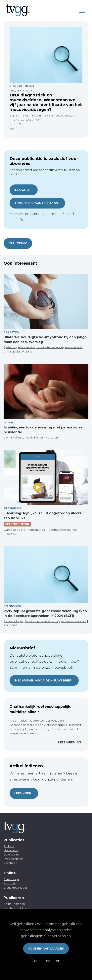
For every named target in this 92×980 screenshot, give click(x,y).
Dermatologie (13, 437)
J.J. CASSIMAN (31, 120)
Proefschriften (13, 859)
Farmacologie (13, 621)
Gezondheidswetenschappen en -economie (55, 621)
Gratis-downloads (16, 888)
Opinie (8, 423)
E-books (10, 883)
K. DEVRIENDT (20, 115)
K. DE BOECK (62, 115)
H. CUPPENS (41, 115)
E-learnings (11, 879)
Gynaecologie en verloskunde (24, 530)
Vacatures (10, 863)
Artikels (9, 846)
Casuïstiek (11, 332)
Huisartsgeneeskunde (62, 530)
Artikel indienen (14, 904)
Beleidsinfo (12, 606)
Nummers (11, 850)
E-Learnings (12, 508)
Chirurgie (10, 351)
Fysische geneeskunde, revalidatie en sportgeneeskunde (43, 347)
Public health (34, 437)
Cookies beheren (46, 961)
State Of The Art (22, 86)
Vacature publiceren (18, 908)
